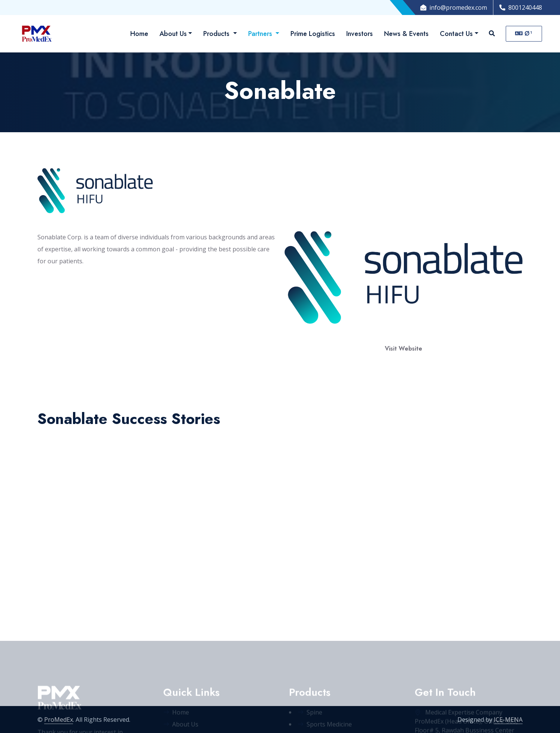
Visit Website (404, 349)
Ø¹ (524, 34)
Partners (261, 34)
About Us (173, 34)
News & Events (406, 34)
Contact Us (456, 34)
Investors (360, 34)
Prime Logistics (313, 34)
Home (139, 34)
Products (217, 34)
